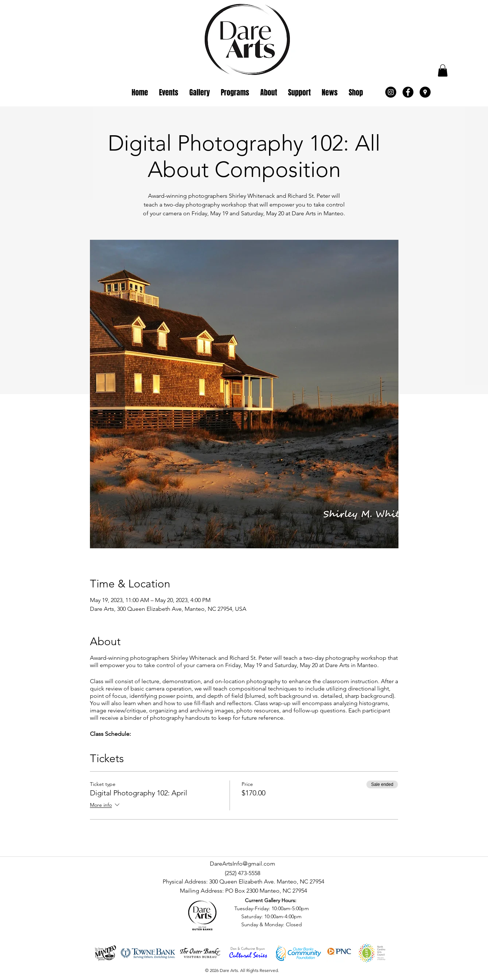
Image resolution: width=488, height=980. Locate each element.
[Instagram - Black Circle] (391, 92)
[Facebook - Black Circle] (408, 92)
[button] (443, 70)
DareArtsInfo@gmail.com (243, 864)
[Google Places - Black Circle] (425, 92)
